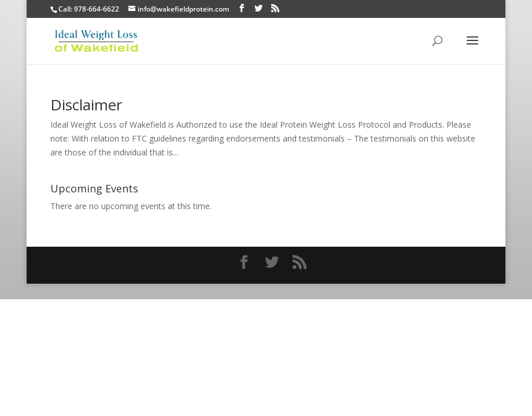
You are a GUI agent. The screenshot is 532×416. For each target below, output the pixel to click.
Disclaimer (86, 105)
